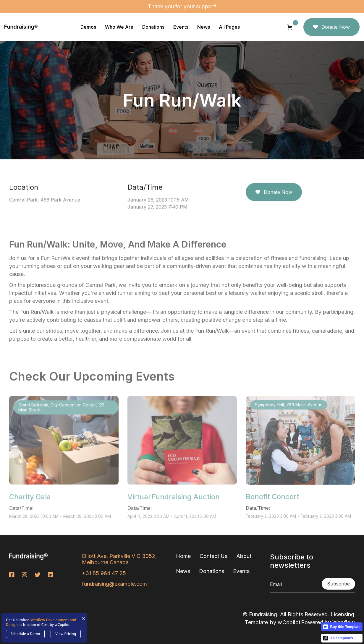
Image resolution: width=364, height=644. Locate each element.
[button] (88, 27)
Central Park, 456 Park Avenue (45, 200)
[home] (21, 27)
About (244, 556)
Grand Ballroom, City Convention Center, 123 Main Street (61, 423)
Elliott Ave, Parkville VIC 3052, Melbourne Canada (119, 559)
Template (257, 622)
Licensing (343, 614)
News (183, 571)
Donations (212, 571)
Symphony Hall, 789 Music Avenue (289, 420)
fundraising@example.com (114, 584)
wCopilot (289, 622)
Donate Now (331, 27)
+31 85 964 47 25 (104, 573)
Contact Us (213, 556)
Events (241, 571)
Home (183, 556)
